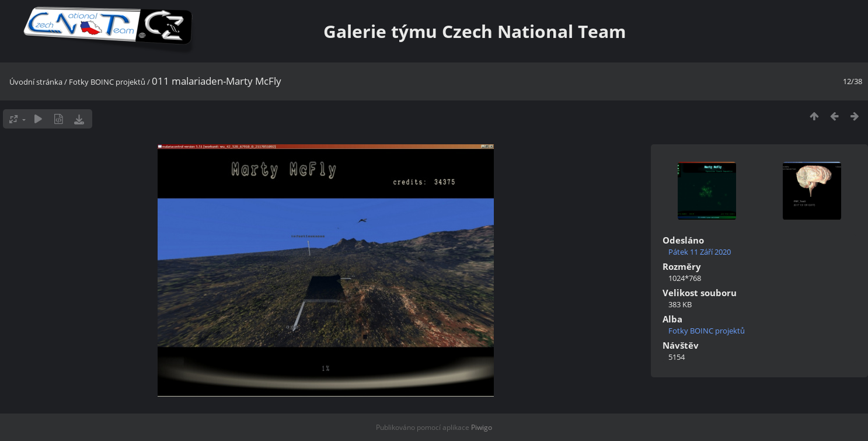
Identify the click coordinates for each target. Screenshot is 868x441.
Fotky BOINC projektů (107, 82)
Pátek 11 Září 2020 (700, 252)
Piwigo (482, 427)
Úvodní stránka (36, 82)
